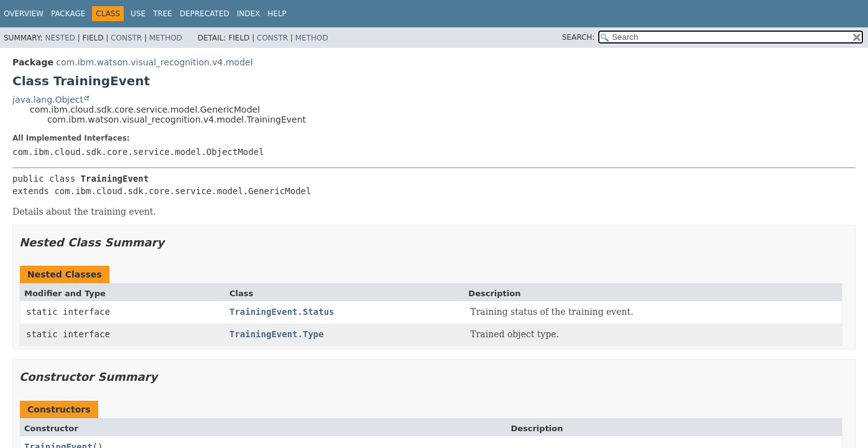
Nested (60, 38)
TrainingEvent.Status (282, 312)
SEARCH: (579, 37)
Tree (163, 14)
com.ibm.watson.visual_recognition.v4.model (154, 62)
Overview (24, 14)
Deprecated (205, 14)
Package (68, 14)
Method (166, 38)
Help (277, 14)
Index (249, 14)
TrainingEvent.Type (277, 334)
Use (138, 14)
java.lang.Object (48, 100)
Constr (126, 38)
